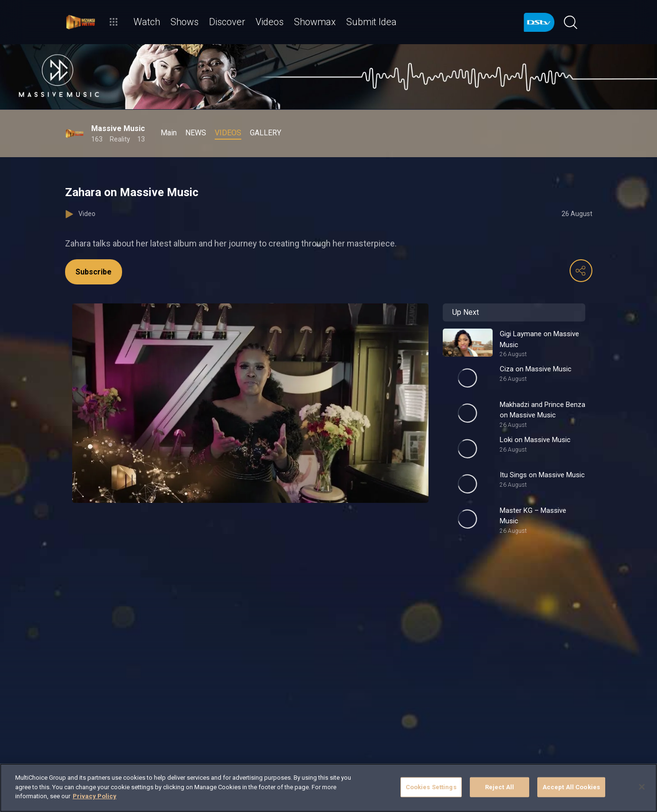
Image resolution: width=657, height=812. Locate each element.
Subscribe (94, 272)
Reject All (500, 787)
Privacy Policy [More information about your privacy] (95, 796)
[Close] (642, 787)
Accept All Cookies (571, 787)
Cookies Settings (431, 787)
